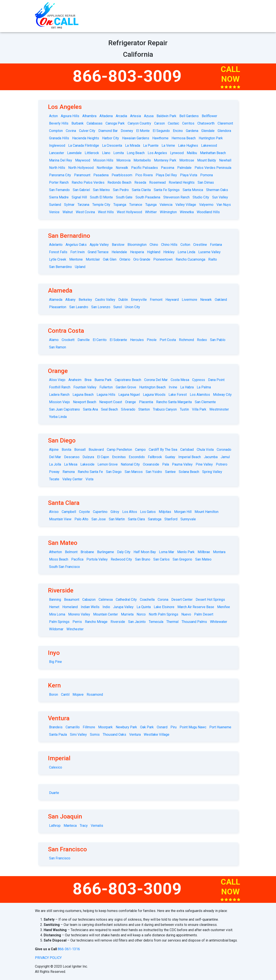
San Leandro (79, 307)
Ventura (135, 735)
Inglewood (57, 146)
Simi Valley (78, 735)
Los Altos (130, 512)
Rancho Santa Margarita (174, 402)
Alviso (54, 512)
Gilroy (115, 512)
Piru (174, 727)
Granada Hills (59, 138)
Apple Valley (99, 245)
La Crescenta (112, 146)
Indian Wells (90, 607)
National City (130, 464)
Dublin (123, 300)
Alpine (54, 450)
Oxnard (162, 727)
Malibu (192, 153)
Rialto (213, 259)
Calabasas (95, 123)
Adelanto (56, 245)
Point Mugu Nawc (193, 727)
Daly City (124, 552)
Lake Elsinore (164, 607)
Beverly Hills (59, 123)
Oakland (221, 300)
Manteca (70, 826)
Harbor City (111, 138)
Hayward (172, 300)
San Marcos (134, 472)
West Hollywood (129, 212)
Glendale (208, 131)
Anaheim (75, 380)
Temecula (156, 622)
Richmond (186, 340)
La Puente (151, 146)
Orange (131, 402)
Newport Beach (85, 402)
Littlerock (92, 153)
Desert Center (182, 600)
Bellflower (209, 116)
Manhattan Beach (213, 153)
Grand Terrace (98, 252)
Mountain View (60, 519)
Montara (219, 552)
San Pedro (121, 190)
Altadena (106, 116)
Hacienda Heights (86, 138)
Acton (53, 116)
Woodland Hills (208, 212)
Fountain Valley (85, 387)
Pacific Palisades (145, 168)
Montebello (142, 160)
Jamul (225, 457)
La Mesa (71, 464)
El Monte (143, 131)
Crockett (68, 340)
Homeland (70, 607)
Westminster (219, 409)
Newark (206, 300)
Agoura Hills (70, 116)
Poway (54, 472)
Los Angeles (157, 153)
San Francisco (60, 858)
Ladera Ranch (59, 395)
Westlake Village (157, 735)
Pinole (152, 340)
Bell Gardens (189, 116)
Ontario (125, 259)
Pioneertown (163, 259)
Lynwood (177, 153)
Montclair (93, 259)
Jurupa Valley (123, 607)
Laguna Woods (154, 395)
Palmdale (184, 168)
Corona (163, 600)
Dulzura (88, 457)
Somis (95, 735)
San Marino (101, 190)
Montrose (187, 160)
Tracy (84, 826)
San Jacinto (137, 622)
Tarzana (83, 205)
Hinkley (169, 252)
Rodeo (202, 340)
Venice (54, 212)
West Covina (85, 212)
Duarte (54, 793)
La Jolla (55, 464)
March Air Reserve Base (196, 607)
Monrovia (123, 160)
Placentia (146, 402)
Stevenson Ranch (176, 197)
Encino (178, 131)
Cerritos (188, 123)
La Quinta (144, 607)
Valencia (166, 205)
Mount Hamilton (207, 512)
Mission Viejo (59, 402)
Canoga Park (115, 123)
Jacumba (211, 457)
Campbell (69, 512)
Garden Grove (126, 387)
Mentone (76, 259)
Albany (70, 300)
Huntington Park (211, 138)
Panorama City (60, 175)
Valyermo (206, 205)
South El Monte (101, 197)
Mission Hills (103, 160)
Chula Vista (205, 450)
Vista (89, 479)
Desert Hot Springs (210, 600)
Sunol (118, 307)
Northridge (105, 168)
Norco (141, 614)
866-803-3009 (127, 76)
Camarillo (73, 727)
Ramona (69, 472)
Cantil (65, 695)
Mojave (78, 695)
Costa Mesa (180, 380)
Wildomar (56, 629)
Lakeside (87, 464)
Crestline (200, 245)
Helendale (119, 252)
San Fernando (59, 190)
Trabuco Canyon (165, 409)
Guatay (170, 457)
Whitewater (219, 622)
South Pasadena (148, 197)
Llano (106, 153)
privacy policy (48, 958)
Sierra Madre (59, 197)
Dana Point (216, 380)
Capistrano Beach (128, 380)
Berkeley (85, 300)
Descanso (72, 457)
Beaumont (72, 600)
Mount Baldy (207, 160)
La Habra (187, 387)
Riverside (118, 622)
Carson (159, 123)
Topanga (120, 205)
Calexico (56, 767)
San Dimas (206, 182)
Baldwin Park (166, 116)
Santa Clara (136, 519)
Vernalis (97, 826)
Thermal (172, 622)
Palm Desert (204, 614)
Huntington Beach (152, 387)
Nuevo (186, 614)
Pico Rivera (144, 175)
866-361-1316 (69, 949)
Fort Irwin (78, 252)
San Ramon (58, 347)
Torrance (136, 205)
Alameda (56, 300)
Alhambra (89, 116)
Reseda (140, 182)
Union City (132, 307)
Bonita (66, 450)
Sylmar (69, 205)
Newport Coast (111, 402)
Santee (170, 472)
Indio (106, 607)
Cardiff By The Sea (163, 450)
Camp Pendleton (119, 450)
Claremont (225, 123)
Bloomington (137, 245)
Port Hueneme (220, 727)
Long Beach (136, 153)
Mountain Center (106, 614)
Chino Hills (169, 245)
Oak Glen (110, 259)
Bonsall (80, 450)
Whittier (151, 212)
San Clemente (205, 402)
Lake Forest (178, 395)
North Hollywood (81, 168)
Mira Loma (57, 614)
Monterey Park (165, 160)
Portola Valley (97, 559)
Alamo (54, 340)
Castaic (174, 123)
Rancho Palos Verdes (88, 182)
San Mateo (203, 559)
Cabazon (89, 600)
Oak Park (147, 727)
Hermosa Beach (184, 138)
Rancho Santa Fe (90, 472)
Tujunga (151, 205)
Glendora (224, 131)
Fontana (216, 245)
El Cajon (103, 457)
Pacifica (77, 559)
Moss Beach (59, 559)
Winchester (75, 629)
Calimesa (106, 600)
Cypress (199, 380)
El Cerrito (100, 340)
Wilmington (168, 212)
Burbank (78, 123)
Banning (55, 600)
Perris (77, 622)
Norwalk (122, 168)
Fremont (156, 300)
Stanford (171, 519)
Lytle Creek (58, 259)
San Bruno (143, 559)
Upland (80, 267)
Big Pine (55, 662)
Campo (140, 450)
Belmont (71, 552)
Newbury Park (126, 727)
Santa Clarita (141, 190)
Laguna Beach (83, 395)
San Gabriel (81, 190)
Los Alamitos (200, 395)
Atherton (55, 552)
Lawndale (74, 153)
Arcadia (121, 116)
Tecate (54, 479)
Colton (185, 245)
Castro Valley (105, 300)
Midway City (222, 395)
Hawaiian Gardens (136, 138)
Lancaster (57, 153)
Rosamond (95, 695)
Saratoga (155, 519)
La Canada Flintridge (84, 146)
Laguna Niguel (129, 395)
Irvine (173, 387)
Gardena (192, 131)
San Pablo (218, 340)
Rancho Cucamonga (190, 259)
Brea (88, 380)
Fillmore (89, 727)
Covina (71, 131)
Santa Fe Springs (167, 190)
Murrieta (127, 614)
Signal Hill (79, 197)
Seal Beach (109, 409)
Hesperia (137, 252)
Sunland (55, 205)
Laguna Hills (106, 395)
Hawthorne (160, 138)
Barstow (118, 245)
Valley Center (72, 479)
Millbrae (204, 552)
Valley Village (186, 205)
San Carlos (161, 559)
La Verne (168, 146)
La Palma (204, 387)
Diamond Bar (108, 131)
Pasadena (101, 175)
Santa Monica (193, 190)
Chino (154, 245)
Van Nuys (224, 205)
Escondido (137, 457)
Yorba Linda (58, 417)
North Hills (57, 168)
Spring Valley (212, 472)
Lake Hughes (188, 146)
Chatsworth (206, 123)
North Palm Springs (164, 614)
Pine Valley (204, 464)
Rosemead (157, 182)
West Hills (106, 212)
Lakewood (209, 146)
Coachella (147, 600)
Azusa (149, 116)
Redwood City (121, 559)
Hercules (137, 340)
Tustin (184, 409)
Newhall (225, 160)
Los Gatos (148, 512)
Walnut (68, 212)
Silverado (128, 409)
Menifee (224, 607)
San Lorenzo (101, 307)
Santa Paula (58, 735)
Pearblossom (122, 175)
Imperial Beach (190, 457)
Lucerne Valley (209, 252)
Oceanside (151, 464)
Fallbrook (155, 457)
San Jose (99, 519)
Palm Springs (59, 622)
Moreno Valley (79, 614)
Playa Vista (189, 175)
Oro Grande (142, 259)
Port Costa (168, 340)
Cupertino (100, 512)
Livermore (189, 300)
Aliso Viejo (57, 380)
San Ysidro (154, 472)
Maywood (83, 160)
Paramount (82, 175)
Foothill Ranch (60, 387)
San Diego (114, 472)
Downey (127, 131)
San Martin (117, 519)
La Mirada (133, 146)
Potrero (222, 464)
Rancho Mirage (96, 622)
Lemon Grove (108, 464)
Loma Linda (186, 252)
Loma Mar (167, 552)
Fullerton (106, 387)
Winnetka (187, 212)
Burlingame (106, 552)
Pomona (207, 175)
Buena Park (103, 380)
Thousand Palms (194, 622)
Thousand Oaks (114, 735)
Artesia (136, 116)
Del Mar (55, 457)
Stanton (144, 409)
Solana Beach (189, 472)
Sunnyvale (188, 519)
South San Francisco (64, 567)
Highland (154, 252)
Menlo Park (186, 552)
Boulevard (96, 450)
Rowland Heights (182, 182)
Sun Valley (220, 197)
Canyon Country (139, 123)
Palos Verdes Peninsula (213, 168)
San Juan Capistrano (64, 409)
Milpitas (165, 512)
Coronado (224, 450)
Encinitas (119, 457)
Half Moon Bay (145, 552)
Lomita (119, 153)
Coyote (84, 512)
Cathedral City (126, 600)
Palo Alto (81, 519)
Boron (54, 695)
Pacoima (168, 168)
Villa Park (199, 409)
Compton (56, 131)
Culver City (87, 131)
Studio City (201, 197)
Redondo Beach (119, 182)
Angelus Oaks (76, 245)
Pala (166, 464)
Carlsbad (187, 450)
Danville (84, 340)
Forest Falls (58, 252)
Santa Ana (90, 409)
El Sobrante (118, 340)
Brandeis (56, 727)
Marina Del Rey (61, 160)
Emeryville (139, 300)
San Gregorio (182, 559)
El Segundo (161, 131)
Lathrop (55, 826)
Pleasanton (58, 307)
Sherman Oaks (217, 190)
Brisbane (87, 552)
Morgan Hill (183, 512)
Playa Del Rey (166, 175)
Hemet (54, 607)
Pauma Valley (182, 464)
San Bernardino (60, 267)
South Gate (124, 197)
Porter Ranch (59, 182)
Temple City (101, 205)
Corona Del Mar (156, 380)
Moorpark (105, 727)
